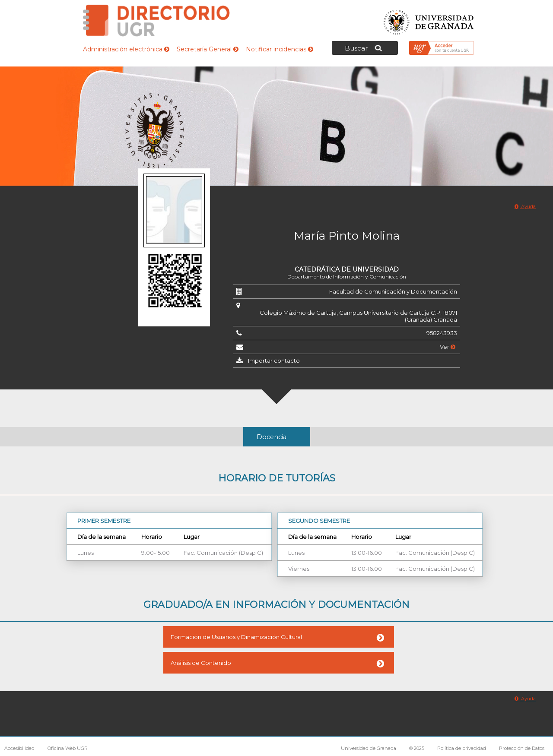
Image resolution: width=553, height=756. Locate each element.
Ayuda (525, 206)
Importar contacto (274, 361)
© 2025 (417, 748)
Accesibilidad (19, 748)
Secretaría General (208, 49)
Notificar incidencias (280, 49)
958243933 (442, 333)
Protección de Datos (522, 748)
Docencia (272, 437)
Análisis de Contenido (201, 663)
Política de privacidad (462, 748)
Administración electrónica (126, 49)
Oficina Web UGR (68, 748)
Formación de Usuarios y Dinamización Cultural (236, 637)
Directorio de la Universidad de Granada (156, 21)
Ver (448, 347)
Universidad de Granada (429, 20)
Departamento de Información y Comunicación (347, 277)
